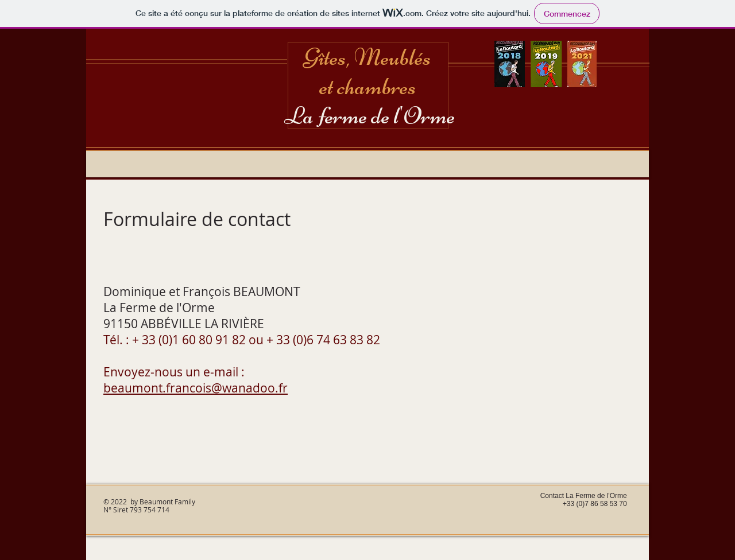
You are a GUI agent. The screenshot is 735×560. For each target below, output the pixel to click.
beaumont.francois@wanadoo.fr (196, 388)
